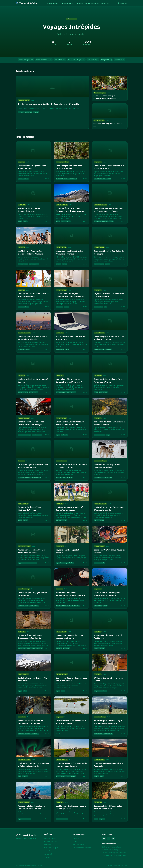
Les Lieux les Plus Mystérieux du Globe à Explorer (115, 855)
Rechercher (123, 3)
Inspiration (79, 3)
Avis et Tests (105, 3)
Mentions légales (79, 844)
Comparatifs (106, 60)
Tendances (120, 60)
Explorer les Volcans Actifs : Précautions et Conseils (111, 847)
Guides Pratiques (53, 3)
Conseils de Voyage (67, 3)
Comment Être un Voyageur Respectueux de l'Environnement (113, 850)
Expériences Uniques (92, 3)
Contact (76, 841)
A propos (76, 838)
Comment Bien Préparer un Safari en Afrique (114, 853)
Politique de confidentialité (82, 848)
